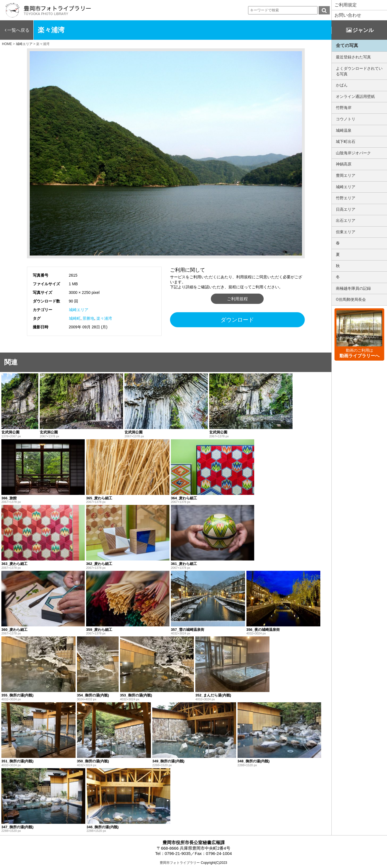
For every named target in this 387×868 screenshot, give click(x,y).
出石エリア (346, 220)
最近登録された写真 (353, 57)
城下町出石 (346, 142)
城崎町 (75, 318)
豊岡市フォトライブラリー (180, 863)
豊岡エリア (346, 175)
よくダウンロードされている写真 (359, 71)
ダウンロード (237, 320)
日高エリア (346, 209)
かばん (342, 85)
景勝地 (88, 318)
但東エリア (346, 232)
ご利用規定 (346, 5)
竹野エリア (346, 198)
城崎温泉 (344, 130)
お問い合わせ (348, 15)
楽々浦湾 (104, 318)
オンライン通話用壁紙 (355, 96)
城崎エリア (79, 310)
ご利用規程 (237, 299)
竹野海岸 (344, 108)
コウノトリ (346, 119)
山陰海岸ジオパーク (353, 153)
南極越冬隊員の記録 (353, 288)
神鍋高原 (344, 164)
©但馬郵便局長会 (351, 299)
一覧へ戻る (18, 30)
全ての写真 (347, 45)
